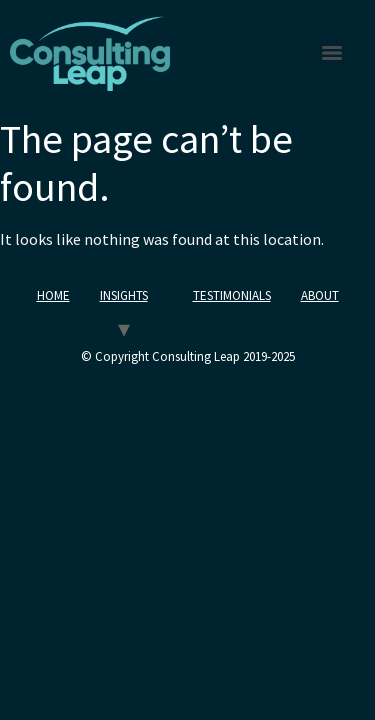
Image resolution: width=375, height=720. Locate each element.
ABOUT (320, 295)
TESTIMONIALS (232, 295)
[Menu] (332, 53)
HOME (53, 295)
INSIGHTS (124, 295)
